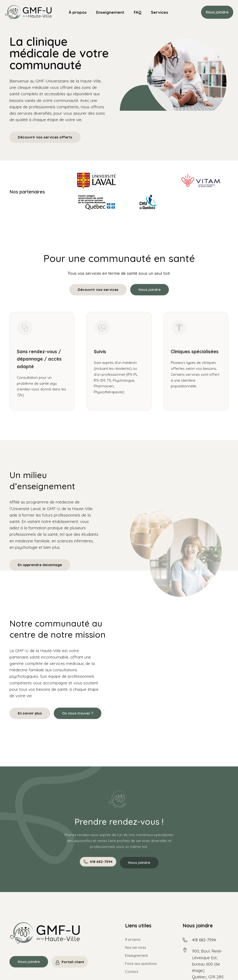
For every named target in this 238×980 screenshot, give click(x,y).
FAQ (138, 12)
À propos (78, 12)
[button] (98, 862)
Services (159, 12)
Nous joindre (217, 12)
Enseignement (110, 12)
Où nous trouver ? (78, 713)
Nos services (136, 947)
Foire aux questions (141, 964)
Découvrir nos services (98, 290)
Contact (132, 972)
